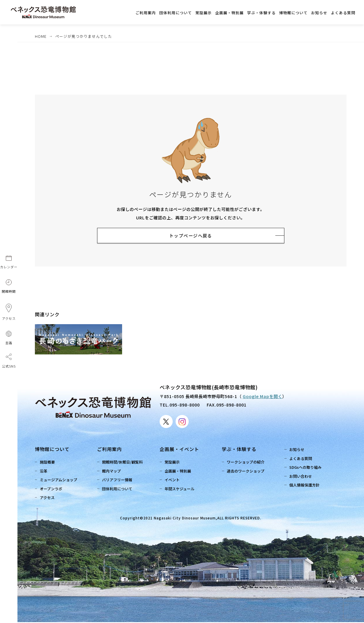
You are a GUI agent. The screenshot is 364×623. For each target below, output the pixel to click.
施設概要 (48, 463)
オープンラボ (52, 490)
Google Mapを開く (263, 397)
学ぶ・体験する (239, 450)
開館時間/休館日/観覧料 (123, 463)
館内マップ (112, 472)
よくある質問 (301, 459)
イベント (173, 481)
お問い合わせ (301, 477)
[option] (87, 340)
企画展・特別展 (179, 472)
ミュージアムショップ (59, 481)
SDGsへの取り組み (306, 468)
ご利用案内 (109, 450)
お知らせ (298, 450)
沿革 (44, 472)
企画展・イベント (179, 450)
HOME (41, 36)
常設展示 (173, 463)
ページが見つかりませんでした (84, 36)
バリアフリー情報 (118, 481)
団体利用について (118, 490)
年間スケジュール (180, 490)
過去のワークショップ (247, 472)
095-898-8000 (185, 405)
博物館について (52, 450)
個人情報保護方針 (305, 486)
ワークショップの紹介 (247, 463)
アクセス (48, 498)
